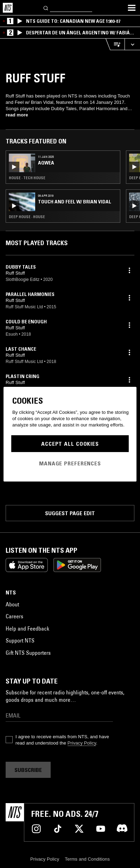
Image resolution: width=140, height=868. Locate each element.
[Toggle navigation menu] (132, 8)
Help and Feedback (27, 628)
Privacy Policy (82, 743)
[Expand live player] (132, 44)
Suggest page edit (70, 513)
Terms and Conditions (87, 859)
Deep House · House (27, 217)
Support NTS (20, 640)
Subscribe (28, 770)
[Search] (46, 8)
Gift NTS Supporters (28, 653)
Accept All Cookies (70, 444)
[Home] (8, 8)
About (12, 604)
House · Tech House (27, 178)
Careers (14, 616)
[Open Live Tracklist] (115, 44)
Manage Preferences (70, 463)
